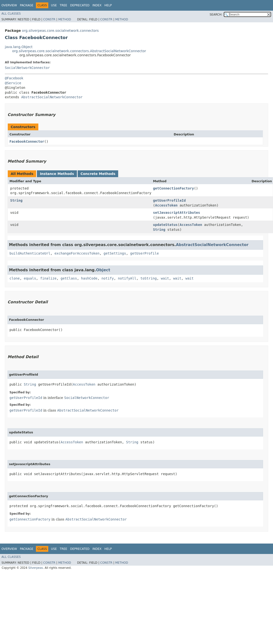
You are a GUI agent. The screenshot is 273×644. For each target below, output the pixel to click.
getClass (69, 278)
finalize (48, 278)
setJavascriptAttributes (177, 213)
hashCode (89, 278)
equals (30, 278)
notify (108, 278)
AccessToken (166, 205)
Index (97, 5)
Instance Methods (57, 174)
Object (103, 270)
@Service (13, 83)
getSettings (115, 253)
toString (149, 278)
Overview (9, 5)
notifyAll (127, 278)
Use (54, 5)
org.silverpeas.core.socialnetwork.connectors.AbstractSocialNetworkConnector (79, 51)
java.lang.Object (19, 47)
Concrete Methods (98, 174)
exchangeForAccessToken (77, 253)
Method (65, 19)
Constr (49, 19)
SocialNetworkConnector (27, 68)
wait (165, 278)
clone (15, 278)
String (16, 200)
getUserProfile (144, 253)
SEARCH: (216, 15)
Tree (63, 5)
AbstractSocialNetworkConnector (52, 97)
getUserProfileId (170, 200)
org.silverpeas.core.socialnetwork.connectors (60, 31)
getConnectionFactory (174, 188)
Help (108, 5)
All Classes (11, 14)
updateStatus (165, 225)
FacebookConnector (27, 141)
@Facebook (14, 78)
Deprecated (80, 5)
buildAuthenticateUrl (30, 253)
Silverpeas (36, 568)
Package (27, 5)
